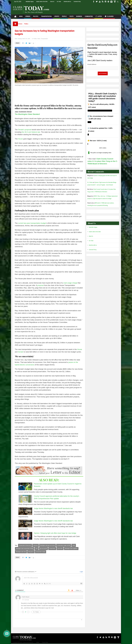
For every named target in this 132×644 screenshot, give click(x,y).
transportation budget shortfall (64, 545)
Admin (38, 643)
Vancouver (36, 545)
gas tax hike (60, 549)
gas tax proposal (43, 549)
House (20, 139)
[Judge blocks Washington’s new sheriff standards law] (25, 511)
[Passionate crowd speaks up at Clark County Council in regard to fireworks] (25, 486)
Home (21, 24)
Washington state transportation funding (25, 549)
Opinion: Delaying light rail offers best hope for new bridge (55, 533)
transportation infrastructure (25, 545)
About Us (52, 2)
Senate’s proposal (25, 130)
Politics (36, 17)
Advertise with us (67, 2)
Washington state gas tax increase (47, 545)
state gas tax (31, 552)
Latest (74, 545)
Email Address (92, 64)
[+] (50, 584)
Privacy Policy (45, 643)
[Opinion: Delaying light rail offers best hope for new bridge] (25, 536)
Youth (71, 17)
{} (47, 584)
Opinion (28, 17)
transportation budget (41, 552)
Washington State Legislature (71, 549)
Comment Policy (77, 2)
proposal (40, 285)
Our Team (59, 2)
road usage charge (70, 283)
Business (79, 17)
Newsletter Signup (30, 2)
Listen (99, 17)
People (64, 17)
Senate (21, 352)
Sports (57, 17)
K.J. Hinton (90, 182)
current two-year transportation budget (32, 223)
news (37, 549)
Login (81, 572)
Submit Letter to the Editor (42, 2)
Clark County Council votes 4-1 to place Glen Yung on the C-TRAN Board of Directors (102, 161)
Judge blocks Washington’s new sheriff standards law (53, 508)
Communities (89, 17)
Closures (109, 17)
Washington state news (21, 552)
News (21, 17)
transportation (52, 549)
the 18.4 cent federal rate (31, 132)
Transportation (46, 17)
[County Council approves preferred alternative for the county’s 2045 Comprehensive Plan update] (25, 499)
